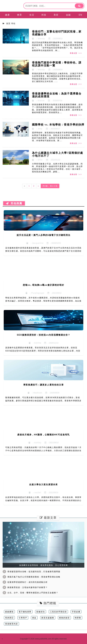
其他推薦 (14, 203)
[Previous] (25, 186)
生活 (32, 15)
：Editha (35, 343)
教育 (20, 15)
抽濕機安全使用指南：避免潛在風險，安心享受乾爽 (43, 565)
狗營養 (78, 618)
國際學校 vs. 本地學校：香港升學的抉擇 (58, 125)
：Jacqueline (35, 243)
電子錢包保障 (25, 612)
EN (81, 15)
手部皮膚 (76, 612)
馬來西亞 (9, 618)
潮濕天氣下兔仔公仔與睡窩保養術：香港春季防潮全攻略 (34, 577)
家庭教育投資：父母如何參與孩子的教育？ (28, 587)
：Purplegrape (35, 293)
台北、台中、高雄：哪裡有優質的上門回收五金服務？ (33, 593)
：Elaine (38, 101)
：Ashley (35, 443)
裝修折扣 (41, 612)
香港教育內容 (12, 624)
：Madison (35, 393)
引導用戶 (23, 618)
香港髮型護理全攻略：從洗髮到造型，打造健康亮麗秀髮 (34, 572)
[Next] (38, 186)
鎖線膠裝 (9, 612)
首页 (8, 23)
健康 (7, 15)
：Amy (37, 129)
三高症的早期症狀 (58, 612)
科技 (44, 15)
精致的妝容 (64, 618)
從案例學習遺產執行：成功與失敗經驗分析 (28, 582)
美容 (56, 15)
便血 (34, 618)
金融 (68, 15)
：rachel (35, 493)
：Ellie (37, 160)
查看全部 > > (76, 53)
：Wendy (38, 39)
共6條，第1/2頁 (50, 186)
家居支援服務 (48, 618)
